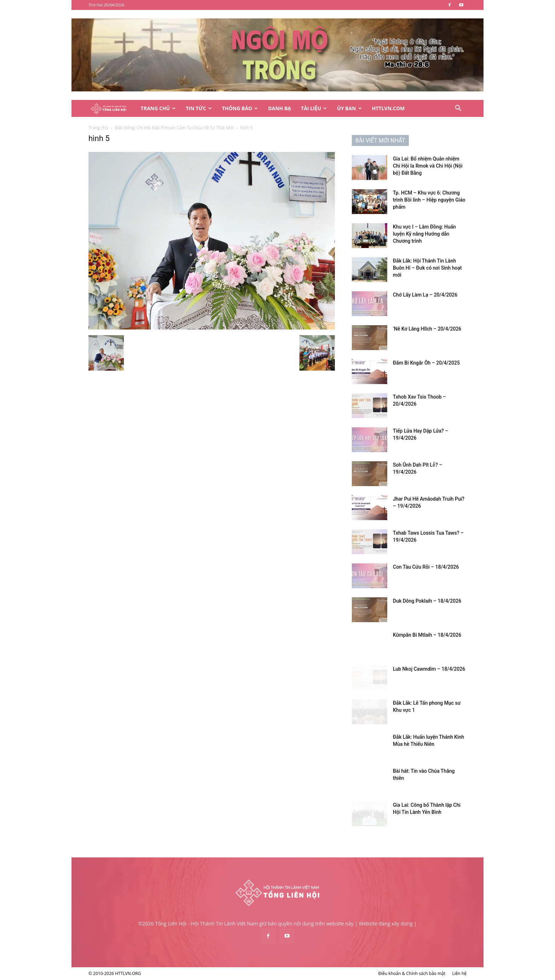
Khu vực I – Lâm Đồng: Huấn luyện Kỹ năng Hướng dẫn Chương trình (424, 234)
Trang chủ (98, 128)
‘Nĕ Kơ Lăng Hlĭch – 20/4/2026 (427, 329)
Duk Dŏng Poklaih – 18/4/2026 (427, 601)
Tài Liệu (314, 108)
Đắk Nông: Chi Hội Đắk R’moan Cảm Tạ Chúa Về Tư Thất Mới (174, 128)
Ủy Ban (349, 108)
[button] (458, 109)
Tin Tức (199, 108)
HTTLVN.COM (388, 108)
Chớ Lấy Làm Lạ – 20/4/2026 (425, 295)
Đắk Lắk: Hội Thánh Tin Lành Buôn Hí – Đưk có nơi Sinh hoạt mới (427, 268)
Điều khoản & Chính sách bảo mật (412, 973)
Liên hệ (459, 973)
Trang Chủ (158, 108)
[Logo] (112, 109)
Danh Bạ (279, 108)
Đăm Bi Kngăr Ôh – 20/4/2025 (426, 363)
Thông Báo (240, 108)
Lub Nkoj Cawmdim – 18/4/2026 (429, 669)
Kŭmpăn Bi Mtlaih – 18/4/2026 (427, 635)
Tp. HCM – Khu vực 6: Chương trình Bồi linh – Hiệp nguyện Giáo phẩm (429, 200)
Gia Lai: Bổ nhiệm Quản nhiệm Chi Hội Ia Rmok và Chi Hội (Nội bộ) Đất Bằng (428, 166)
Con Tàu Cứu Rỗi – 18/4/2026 (426, 567)
